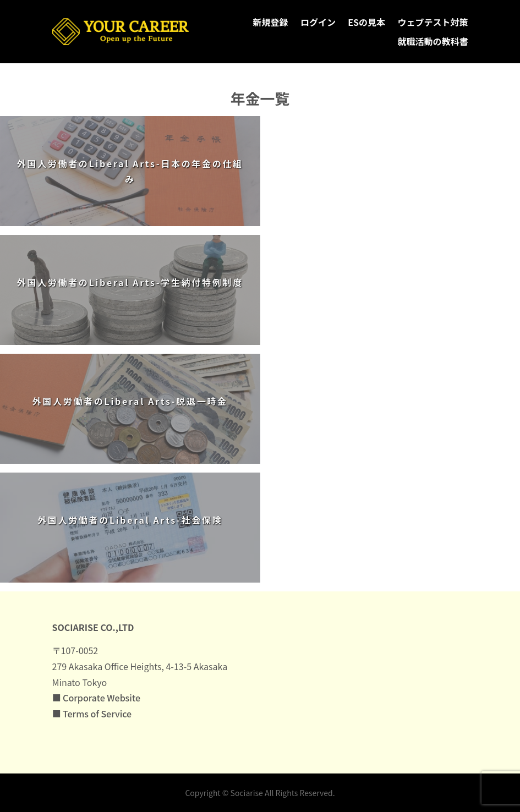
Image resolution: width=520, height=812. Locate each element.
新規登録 (271, 22)
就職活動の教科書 (433, 41)
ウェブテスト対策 (433, 22)
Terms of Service (97, 714)
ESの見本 (366, 22)
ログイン (318, 22)
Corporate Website (102, 698)
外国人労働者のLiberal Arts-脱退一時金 (130, 401)
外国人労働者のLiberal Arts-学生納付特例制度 (130, 282)
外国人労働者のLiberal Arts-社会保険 (130, 520)
